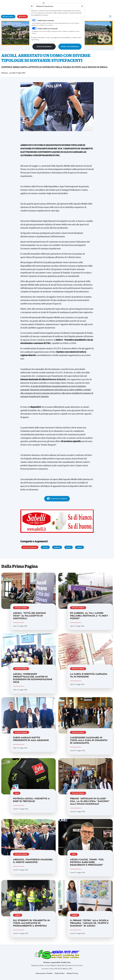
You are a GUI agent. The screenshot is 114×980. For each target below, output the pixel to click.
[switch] (34, 28)
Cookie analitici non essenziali (48, 29)
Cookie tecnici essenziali (46, 20)
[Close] (82, 6)
